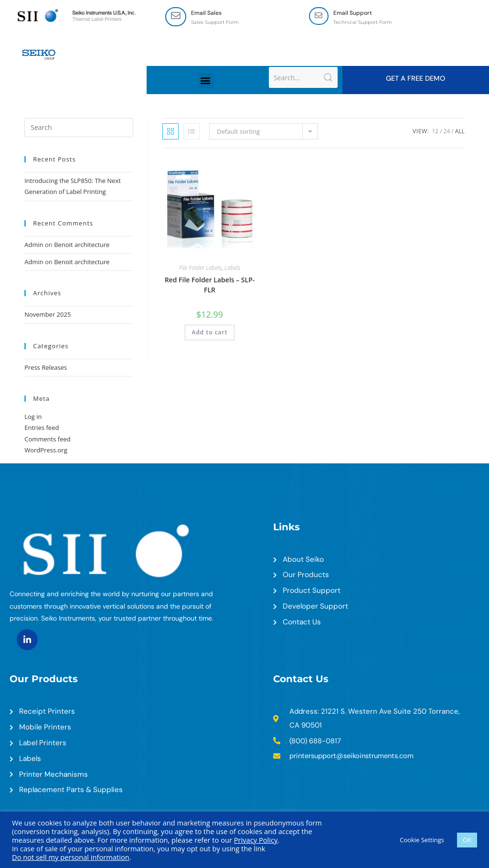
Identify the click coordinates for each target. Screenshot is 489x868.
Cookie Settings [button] (422, 840)
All (460, 132)
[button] (206, 81)
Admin (34, 245)
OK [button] (467, 840)
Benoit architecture (82, 245)
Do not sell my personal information (71, 857)
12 (435, 132)
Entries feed (42, 429)
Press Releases (46, 368)
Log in (33, 417)
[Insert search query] (79, 128)
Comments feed (47, 439)
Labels (232, 268)
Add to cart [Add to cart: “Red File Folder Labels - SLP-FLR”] (209, 333)
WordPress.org (46, 451)
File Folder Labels (200, 268)
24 (447, 132)
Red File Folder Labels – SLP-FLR (210, 285)
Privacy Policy (256, 840)
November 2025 (48, 315)
